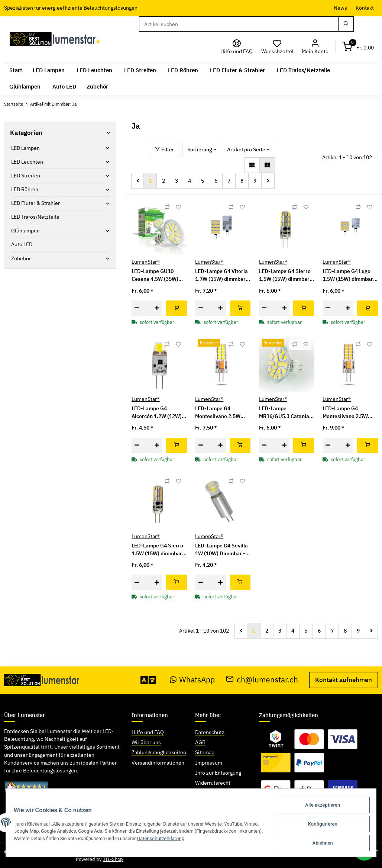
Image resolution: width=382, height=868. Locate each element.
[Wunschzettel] (278, 47)
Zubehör (21, 258)
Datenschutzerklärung (207, 840)
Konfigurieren (319, 825)
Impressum (209, 763)
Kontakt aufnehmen (344, 680)
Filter (164, 150)
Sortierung (200, 150)
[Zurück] (138, 181)
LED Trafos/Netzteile (35, 217)
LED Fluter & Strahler (35, 203)
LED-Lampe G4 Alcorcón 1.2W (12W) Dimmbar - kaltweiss (157, 413)
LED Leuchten (27, 162)
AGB (200, 742)
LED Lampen (25, 148)
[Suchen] (239, 24)
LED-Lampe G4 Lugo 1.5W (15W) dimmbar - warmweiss (349, 275)
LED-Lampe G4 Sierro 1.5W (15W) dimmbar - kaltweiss (286, 275)
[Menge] (147, 308)
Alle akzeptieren (319, 807)
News (340, 8)
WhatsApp (192, 680)
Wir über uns (146, 742)
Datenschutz (210, 732)
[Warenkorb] (358, 47)
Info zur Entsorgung (218, 773)
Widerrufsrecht (213, 783)
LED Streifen (26, 176)
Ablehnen (319, 843)
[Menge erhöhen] (157, 308)
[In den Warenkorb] (177, 308)
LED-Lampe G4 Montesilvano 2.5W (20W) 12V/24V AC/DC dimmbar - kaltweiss (222, 413)
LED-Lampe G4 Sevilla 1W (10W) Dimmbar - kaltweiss (221, 550)
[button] (315, 47)
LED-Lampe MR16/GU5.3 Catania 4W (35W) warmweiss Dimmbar (285, 413)
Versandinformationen (158, 763)
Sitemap (205, 752)
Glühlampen (25, 231)
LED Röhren (25, 189)
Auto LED (22, 244)
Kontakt (365, 8)
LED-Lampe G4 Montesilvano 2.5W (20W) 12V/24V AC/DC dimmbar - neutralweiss (349, 413)
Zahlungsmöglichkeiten (159, 752)
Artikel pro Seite (246, 150)
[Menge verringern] (137, 308)
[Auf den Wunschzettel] (178, 207)
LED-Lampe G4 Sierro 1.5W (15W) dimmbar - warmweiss (158, 550)
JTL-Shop (113, 859)
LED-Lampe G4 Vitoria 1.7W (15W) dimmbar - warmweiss (222, 275)
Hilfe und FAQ (148, 732)
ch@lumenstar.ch (262, 680)
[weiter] (268, 181)
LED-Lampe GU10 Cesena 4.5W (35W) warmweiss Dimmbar (157, 275)
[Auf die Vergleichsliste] (167, 207)
